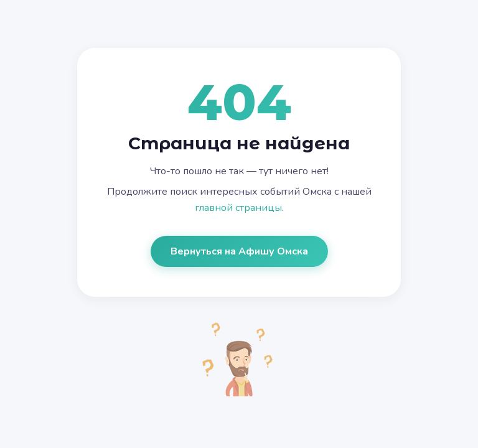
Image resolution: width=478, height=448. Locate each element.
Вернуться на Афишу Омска (239, 251)
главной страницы (238, 208)
